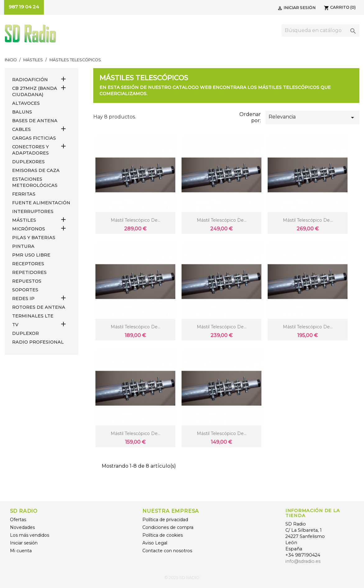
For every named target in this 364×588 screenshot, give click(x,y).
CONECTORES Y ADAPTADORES (30, 150)
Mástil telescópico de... (136, 220)
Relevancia (312, 118)
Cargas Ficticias (34, 138)
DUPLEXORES (28, 162)
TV (15, 325)
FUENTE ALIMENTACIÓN (41, 203)
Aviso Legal (155, 543)
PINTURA (23, 246)
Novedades (22, 527)
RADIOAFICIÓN (30, 80)
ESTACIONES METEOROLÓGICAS (35, 182)
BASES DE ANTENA (35, 121)
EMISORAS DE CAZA (36, 170)
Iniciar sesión (24, 543)
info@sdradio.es (303, 561)
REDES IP (23, 299)
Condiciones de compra (168, 527)
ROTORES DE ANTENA (39, 307)
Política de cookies (163, 535)
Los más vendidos (30, 535)
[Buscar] (320, 30)
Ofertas (18, 520)
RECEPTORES (28, 264)
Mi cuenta (21, 551)
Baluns (22, 112)
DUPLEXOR (25, 333)
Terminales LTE (33, 316)
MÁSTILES (24, 220)
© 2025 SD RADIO (182, 578)
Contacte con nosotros (167, 551)
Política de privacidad (165, 520)
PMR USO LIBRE (31, 255)
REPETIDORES (29, 272)
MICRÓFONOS (29, 229)
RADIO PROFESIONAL (38, 342)
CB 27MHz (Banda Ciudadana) (35, 91)
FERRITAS (24, 194)
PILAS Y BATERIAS (34, 238)
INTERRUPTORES (33, 211)
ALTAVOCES (26, 103)
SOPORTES (25, 290)
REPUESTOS (27, 281)
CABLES (21, 129)
